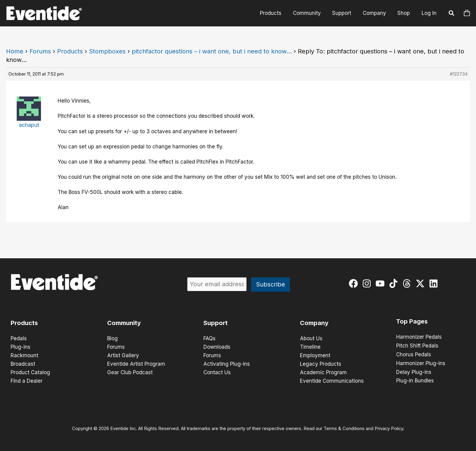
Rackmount (24, 355)
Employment (315, 355)
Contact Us (217, 372)
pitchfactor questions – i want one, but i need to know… (212, 51)
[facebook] (355, 283)
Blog (112, 338)
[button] (452, 14)
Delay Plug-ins (414, 371)
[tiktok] (395, 283)
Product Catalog (30, 372)
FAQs (209, 338)
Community (311, 13)
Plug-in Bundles (415, 379)
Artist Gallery (123, 355)
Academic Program (323, 372)
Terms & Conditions (344, 429)
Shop (404, 13)
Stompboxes (107, 51)
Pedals (19, 338)
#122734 (459, 74)
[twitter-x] (422, 283)
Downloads (217, 347)
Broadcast (23, 364)
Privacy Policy (389, 429)
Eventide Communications (332, 381)
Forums (40, 51)
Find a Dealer (27, 381)
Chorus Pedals (414, 354)
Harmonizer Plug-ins (421, 362)
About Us (311, 338)
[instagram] (368, 283)
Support (344, 13)
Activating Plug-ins (227, 364)
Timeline (310, 347)
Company (376, 13)
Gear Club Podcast (130, 372)
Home (15, 51)
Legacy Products (321, 364)
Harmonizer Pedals (419, 337)
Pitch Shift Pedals (417, 345)
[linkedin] (435, 283)
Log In (429, 13)
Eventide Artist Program (136, 364)
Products (275, 13)
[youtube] (381, 283)
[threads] (408, 283)
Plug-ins (20, 347)
